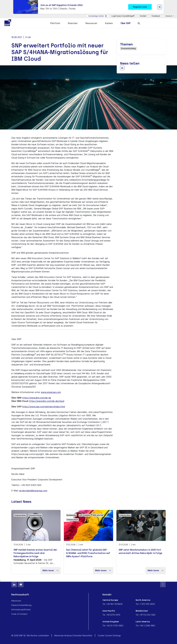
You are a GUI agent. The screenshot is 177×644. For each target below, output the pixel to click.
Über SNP (125, 23)
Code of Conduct (19, 614)
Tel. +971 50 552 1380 (146, 614)
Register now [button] (140, 7)
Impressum (16, 600)
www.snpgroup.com (51, 392)
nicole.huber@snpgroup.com (33, 490)
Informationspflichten (21, 609)
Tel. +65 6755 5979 (111, 614)
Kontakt (143, 16)
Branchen (73, 23)
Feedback (156, 16)
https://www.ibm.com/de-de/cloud (47, 401)
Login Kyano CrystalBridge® (123, 16)
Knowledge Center (98, 16)
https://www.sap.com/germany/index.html (43, 406)
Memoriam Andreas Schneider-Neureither (73, 635)
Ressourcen (91, 23)
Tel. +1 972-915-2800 (145, 604)
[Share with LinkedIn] (122, 67)
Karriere (109, 23)
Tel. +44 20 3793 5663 (113, 625)
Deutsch (169, 16)
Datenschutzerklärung (21, 605)
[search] (139, 23)
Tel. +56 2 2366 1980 (145, 625)
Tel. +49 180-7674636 (112, 604)
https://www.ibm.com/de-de (37, 397)
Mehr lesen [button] (50, 570)
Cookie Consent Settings (109, 635)
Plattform (55, 23)
